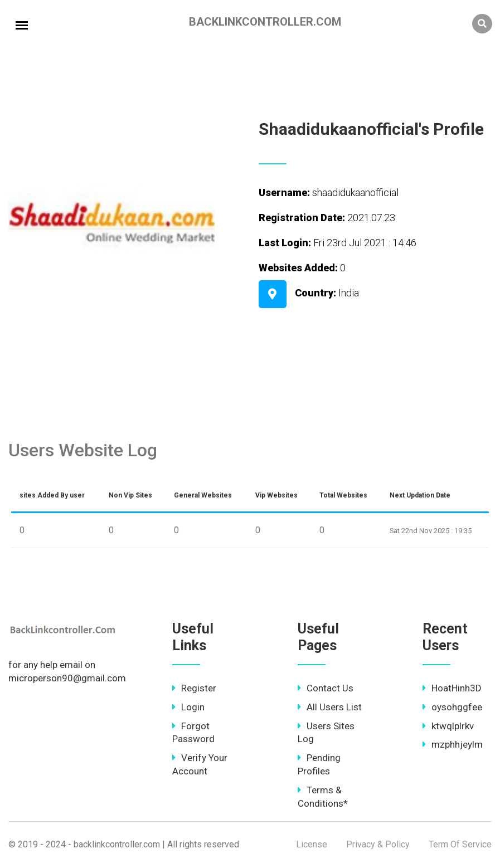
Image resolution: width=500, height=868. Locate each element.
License (312, 844)
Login (188, 707)
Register (194, 688)
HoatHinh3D (452, 688)
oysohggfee (452, 707)
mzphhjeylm (453, 744)
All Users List (330, 707)
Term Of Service (460, 844)
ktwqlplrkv (448, 726)
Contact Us (326, 688)
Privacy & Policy (378, 844)
